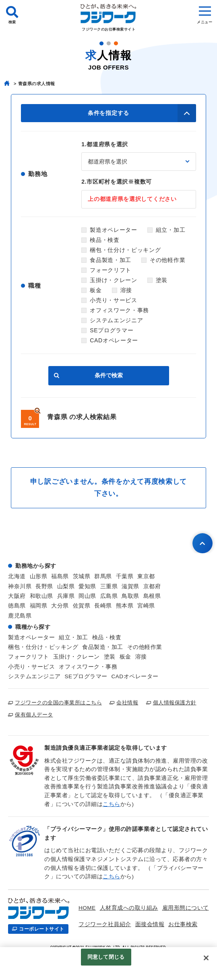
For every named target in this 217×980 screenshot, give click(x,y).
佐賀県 (82, 606)
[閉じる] (206, 959)
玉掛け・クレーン (114, 280)
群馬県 (103, 576)
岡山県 (87, 596)
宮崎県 (146, 606)
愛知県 (87, 586)
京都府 (152, 586)
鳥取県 (130, 596)
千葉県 (125, 576)
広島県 (109, 596)
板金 (96, 290)
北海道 (17, 576)
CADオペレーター (114, 340)
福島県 (60, 576)
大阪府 (17, 596)
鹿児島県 (20, 616)
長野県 (44, 586)
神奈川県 (20, 586)
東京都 (146, 576)
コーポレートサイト (42, 929)
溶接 (126, 290)
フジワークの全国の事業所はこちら (58, 703)
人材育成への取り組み (129, 908)
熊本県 (125, 606)
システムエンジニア (116, 320)
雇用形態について (186, 908)
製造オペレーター (114, 230)
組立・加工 (171, 230)
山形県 (39, 576)
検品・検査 (105, 240)
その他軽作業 (167, 260)
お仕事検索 (183, 924)
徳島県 (17, 606)
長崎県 (103, 606)
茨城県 (82, 576)
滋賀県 (130, 586)
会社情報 (127, 703)
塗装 (162, 280)
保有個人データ (34, 715)
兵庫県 (66, 596)
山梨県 (66, 586)
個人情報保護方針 (175, 703)
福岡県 (39, 606)
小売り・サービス (114, 300)
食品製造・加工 (111, 260)
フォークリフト (111, 270)
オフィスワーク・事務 (119, 310)
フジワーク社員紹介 (105, 924)
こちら (112, 804)
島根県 (152, 596)
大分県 (60, 606)
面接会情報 (150, 924)
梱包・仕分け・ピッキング (125, 250)
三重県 (109, 586)
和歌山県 (41, 596)
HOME (87, 908)
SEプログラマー (112, 330)
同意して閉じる (106, 958)
